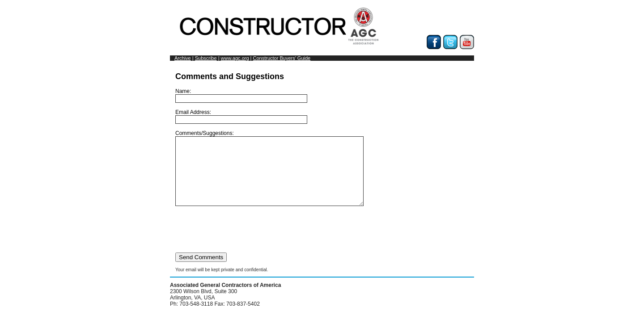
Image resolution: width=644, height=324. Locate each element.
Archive (183, 58)
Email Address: (241, 116)
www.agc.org (235, 58)
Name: (241, 95)
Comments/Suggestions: (281, 175)
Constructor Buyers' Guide (282, 58)
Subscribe (206, 58)
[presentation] (243, 242)
